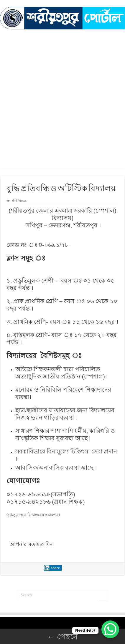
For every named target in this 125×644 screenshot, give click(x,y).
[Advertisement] (63, 95)
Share (52, 568)
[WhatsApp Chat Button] (110, 629)
